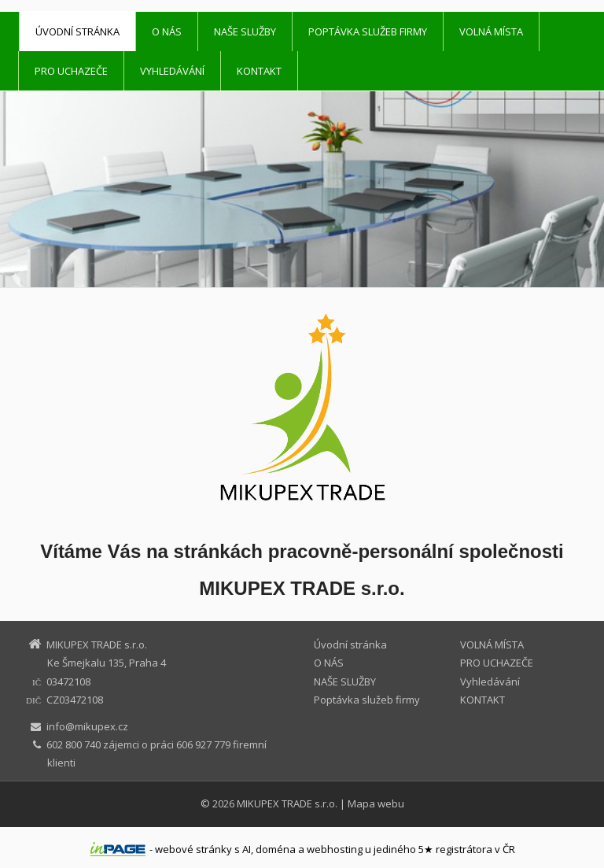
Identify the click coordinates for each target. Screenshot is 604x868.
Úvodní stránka (77, 31)
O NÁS (167, 31)
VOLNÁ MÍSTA (491, 31)
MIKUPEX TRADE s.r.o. (287, 803)
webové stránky (193, 849)
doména (276, 849)
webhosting (335, 849)
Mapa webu (376, 803)
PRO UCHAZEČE (71, 71)
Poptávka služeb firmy (368, 31)
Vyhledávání (172, 71)
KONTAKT (259, 71)
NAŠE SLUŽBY (245, 31)
